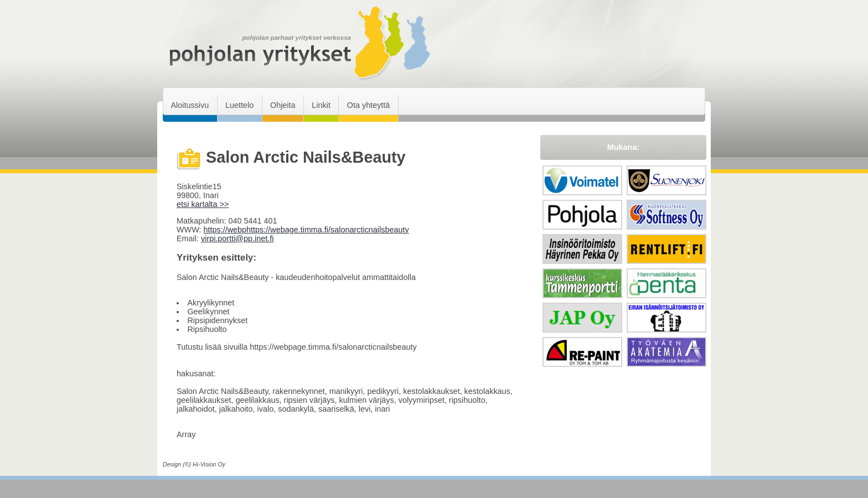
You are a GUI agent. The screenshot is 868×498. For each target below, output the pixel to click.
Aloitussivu (190, 105)
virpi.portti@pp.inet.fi (237, 238)
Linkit (321, 105)
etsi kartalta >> (203, 204)
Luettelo (239, 105)
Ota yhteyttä (369, 105)
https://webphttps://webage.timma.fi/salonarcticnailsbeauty (306, 230)
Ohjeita (283, 105)
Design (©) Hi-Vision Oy (194, 464)
